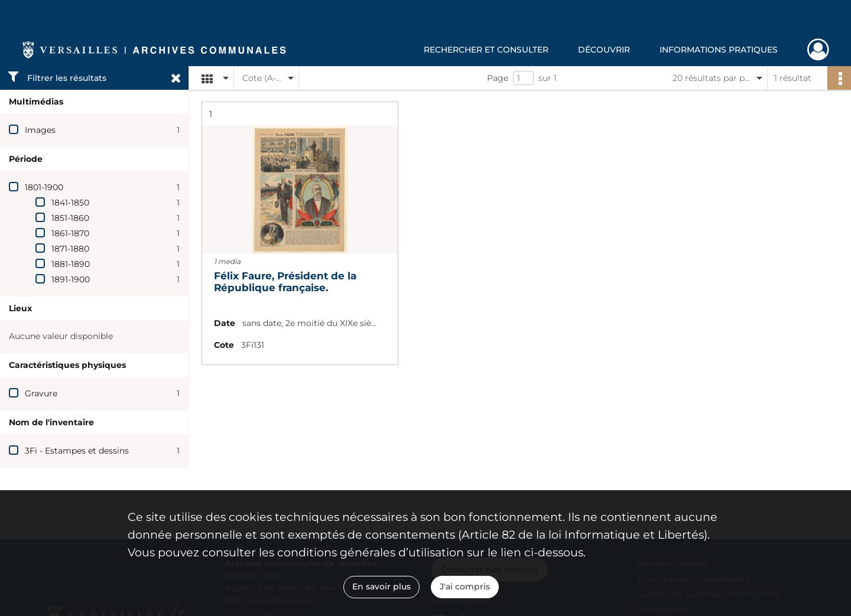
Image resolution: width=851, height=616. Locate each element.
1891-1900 (71, 279)
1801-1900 (44, 187)
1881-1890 (71, 264)
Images (40, 130)
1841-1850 (70, 203)
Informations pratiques (719, 50)
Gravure (41, 393)
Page (498, 78)
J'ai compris (465, 586)
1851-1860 (70, 218)
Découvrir (604, 50)
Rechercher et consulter (486, 50)
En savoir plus (381, 586)
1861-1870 (70, 233)
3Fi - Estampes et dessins (77, 451)
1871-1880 (70, 249)
